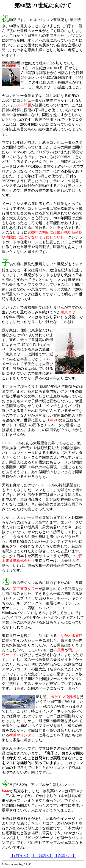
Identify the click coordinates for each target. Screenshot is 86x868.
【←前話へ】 (42, 856)
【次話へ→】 (65, 856)
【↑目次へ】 (20, 856)
